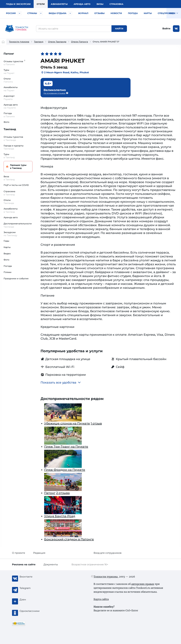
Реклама (24, 564)
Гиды (6, 241)
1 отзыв (96, 423)
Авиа (59, 4)
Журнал (83, 13)
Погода (133, 13)
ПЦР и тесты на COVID (16, 185)
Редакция (39, 553)
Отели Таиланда (57, 42)
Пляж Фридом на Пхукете (65, 470)
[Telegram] (32, 588)
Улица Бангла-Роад (60, 516)
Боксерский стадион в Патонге (69, 539)
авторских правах (143, 584)
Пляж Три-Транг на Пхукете (66, 447)
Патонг (9, 54)
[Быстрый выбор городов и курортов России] (20, 13)
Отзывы (99, 13)
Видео (7, 254)
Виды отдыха (58, 13)
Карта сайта (101, 599)
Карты (148, 13)
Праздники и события (16, 279)
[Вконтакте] (32, 577)
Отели (41, 4)
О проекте (19, 553)
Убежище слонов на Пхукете (67, 423)
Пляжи (8, 272)
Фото (6, 122)
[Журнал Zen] (32, 600)
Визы (100, 4)
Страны (32, 13)
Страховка (116, 4)
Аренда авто (82, 4)
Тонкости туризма (19, 42)
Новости (116, 13)
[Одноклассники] (32, 611)
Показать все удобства (61, 382)
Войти (166, 29)
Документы (51, 564)
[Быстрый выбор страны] (41, 13)
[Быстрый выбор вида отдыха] (70, 13)
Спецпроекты (167, 13)
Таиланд (39, 42)
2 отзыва (63, 493)
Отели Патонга (79, 42)
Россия (11, 13)
